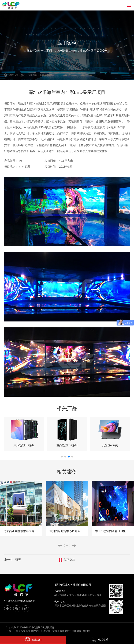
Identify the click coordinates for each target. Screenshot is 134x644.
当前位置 (15, 75)
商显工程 (44, 75)
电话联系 (100, 640)
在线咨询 (33, 640)
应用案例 (34, 75)
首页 (23, 75)
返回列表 (70, 560)
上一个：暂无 (13, 560)
